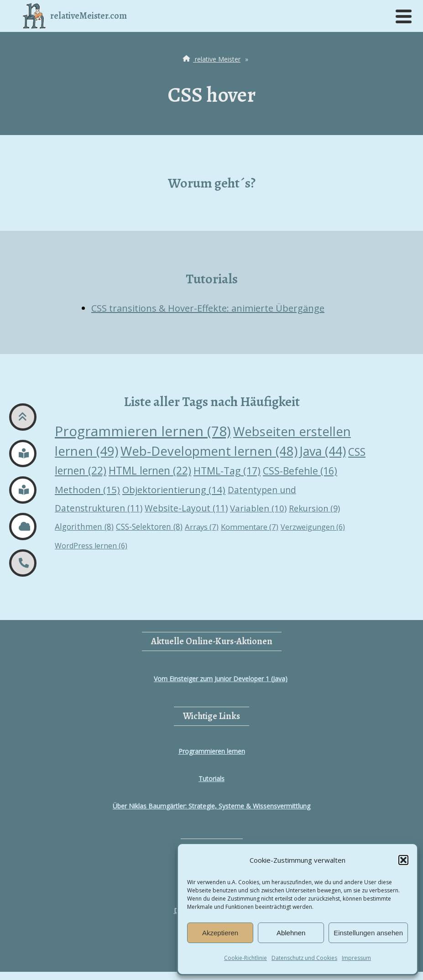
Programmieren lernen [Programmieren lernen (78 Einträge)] (143, 431)
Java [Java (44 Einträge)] (323, 451)
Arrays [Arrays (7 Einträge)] (202, 527)
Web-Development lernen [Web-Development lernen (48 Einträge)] (209, 451)
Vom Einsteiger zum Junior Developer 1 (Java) (221, 679)
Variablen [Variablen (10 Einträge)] (258, 508)
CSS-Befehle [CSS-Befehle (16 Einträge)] (300, 471)
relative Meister (211, 59)
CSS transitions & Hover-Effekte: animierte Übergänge (208, 308)
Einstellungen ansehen (368, 933)
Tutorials (211, 779)
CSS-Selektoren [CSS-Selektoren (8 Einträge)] (149, 526)
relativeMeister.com (75, 16)
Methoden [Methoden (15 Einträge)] (87, 490)
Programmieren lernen (212, 751)
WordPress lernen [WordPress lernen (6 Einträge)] (91, 546)
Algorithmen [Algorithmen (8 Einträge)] (84, 526)
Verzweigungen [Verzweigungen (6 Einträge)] (313, 527)
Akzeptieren (220, 933)
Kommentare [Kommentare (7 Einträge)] (250, 527)
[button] (403, 860)
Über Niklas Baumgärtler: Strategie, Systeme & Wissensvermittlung (211, 806)
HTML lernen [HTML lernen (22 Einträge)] (150, 471)
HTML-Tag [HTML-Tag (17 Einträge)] (227, 471)
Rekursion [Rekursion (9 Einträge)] (314, 508)
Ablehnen (291, 933)
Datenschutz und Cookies (304, 958)
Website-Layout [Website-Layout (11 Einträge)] (186, 508)
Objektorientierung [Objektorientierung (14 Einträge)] (174, 490)
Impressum (356, 958)
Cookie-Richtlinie (245, 958)
